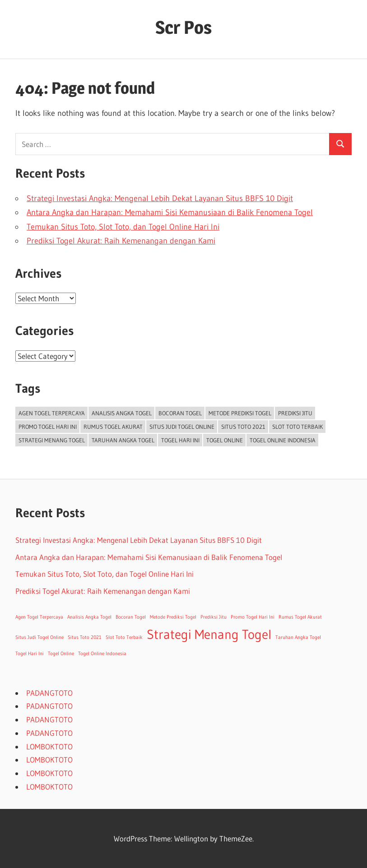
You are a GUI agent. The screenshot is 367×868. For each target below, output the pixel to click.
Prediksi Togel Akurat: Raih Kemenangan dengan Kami (121, 241)
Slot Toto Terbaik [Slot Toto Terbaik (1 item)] (297, 427)
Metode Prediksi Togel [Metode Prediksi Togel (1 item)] (240, 413)
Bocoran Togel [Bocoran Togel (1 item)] (180, 413)
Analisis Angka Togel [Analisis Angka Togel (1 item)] (122, 413)
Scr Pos (183, 27)
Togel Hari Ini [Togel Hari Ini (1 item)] (180, 440)
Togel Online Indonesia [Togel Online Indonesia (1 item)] (283, 440)
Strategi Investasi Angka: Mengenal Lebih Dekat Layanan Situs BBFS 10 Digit (160, 198)
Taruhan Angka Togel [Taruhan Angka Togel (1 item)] (123, 440)
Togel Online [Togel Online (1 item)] (225, 440)
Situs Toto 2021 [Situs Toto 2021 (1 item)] (243, 427)
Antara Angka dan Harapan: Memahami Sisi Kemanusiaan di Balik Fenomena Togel (170, 212)
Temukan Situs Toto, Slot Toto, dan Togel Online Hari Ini (123, 227)
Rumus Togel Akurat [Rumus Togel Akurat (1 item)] (113, 427)
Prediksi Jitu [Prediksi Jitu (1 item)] (295, 413)
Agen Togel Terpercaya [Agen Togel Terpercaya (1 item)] (52, 413)
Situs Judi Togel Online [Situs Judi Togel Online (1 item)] (182, 427)
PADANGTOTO (49, 693)
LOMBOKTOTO (49, 746)
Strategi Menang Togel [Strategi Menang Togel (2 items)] (52, 440)
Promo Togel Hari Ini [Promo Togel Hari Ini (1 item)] (48, 427)
